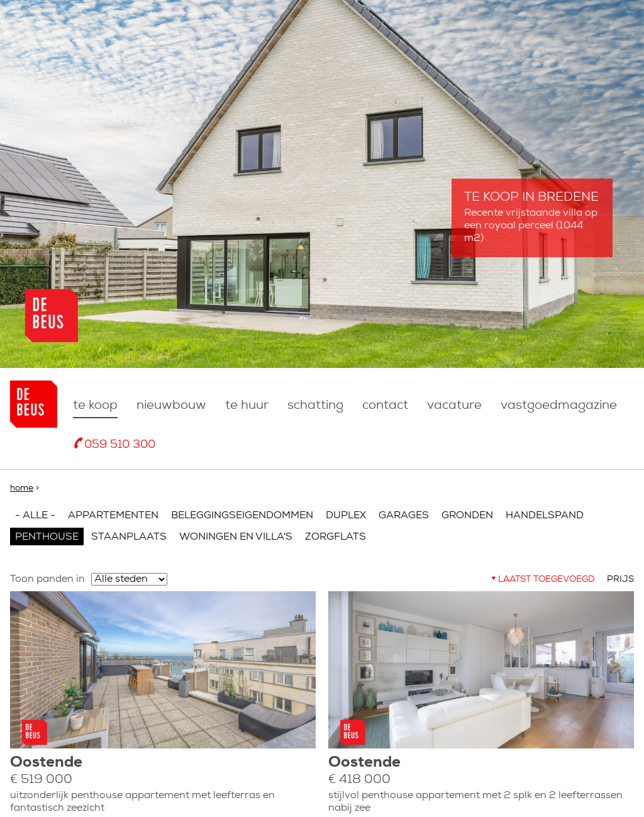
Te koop (95, 406)
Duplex (346, 516)
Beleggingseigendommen (242, 516)
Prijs (620, 580)
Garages (404, 516)
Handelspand (545, 516)
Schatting (315, 406)
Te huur (247, 406)
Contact (385, 406)
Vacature (454, 406)
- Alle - (35, 516)
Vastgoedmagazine (559, 406)
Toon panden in (47, 579)
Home (22, 488)
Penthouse (47, 537)
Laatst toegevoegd (546, 580)
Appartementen (113, 516)
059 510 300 (120, 445)
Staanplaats (129, 537)
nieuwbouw (171, 406)
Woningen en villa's (236, 537)
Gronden (467, 516)
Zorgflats (336, 537)
